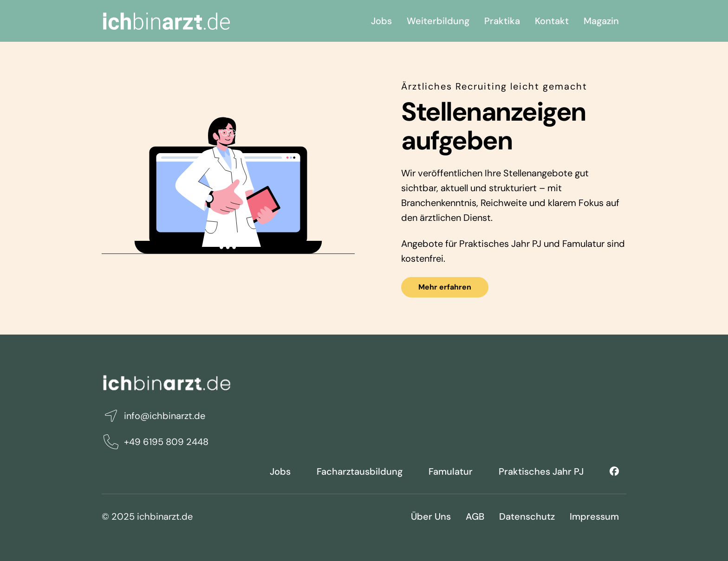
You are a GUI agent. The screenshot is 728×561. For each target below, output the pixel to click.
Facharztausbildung (360, 471)
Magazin (601, 21)
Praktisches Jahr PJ (541, 471)
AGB (475, 516)
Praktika (502, 21)
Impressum (594, 516)
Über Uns (431, 516)
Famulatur (451, 471)
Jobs (381, 21)
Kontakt (552, 21)
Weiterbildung (438, 21)
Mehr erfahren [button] (445, 287)
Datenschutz (527, 516)
